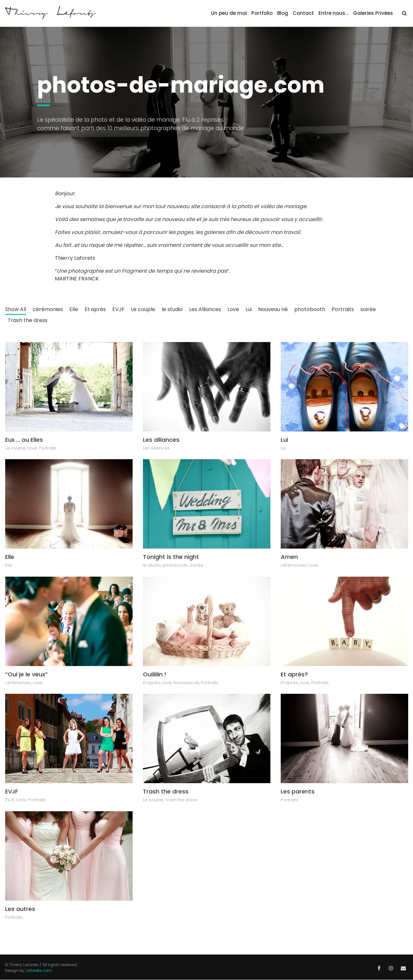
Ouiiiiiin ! (155, 674)
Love (233, 309)
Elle (74, 309)
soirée (368, 309)
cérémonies (48, 309)
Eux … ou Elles (24, 440)
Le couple (143, 309)
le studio (172, 309)
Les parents (298, 791)
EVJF (118, 309)
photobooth (310, 309)
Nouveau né (273, 309)
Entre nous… (333, 13)
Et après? (294, 674)
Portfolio (262, 13)
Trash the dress (28, 320)
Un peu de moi (229, 13)
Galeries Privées (373, 13)
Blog (283, 13)
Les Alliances (205, 309)
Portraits (343, 309)
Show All (16, 309)
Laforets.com (39, 970)
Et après (95, 309)
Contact (303, 13)
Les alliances (161, 440)
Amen (289, 557)
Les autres (20, 909)
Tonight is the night (171, 557)
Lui (249, 309)
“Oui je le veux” (26, 674)
